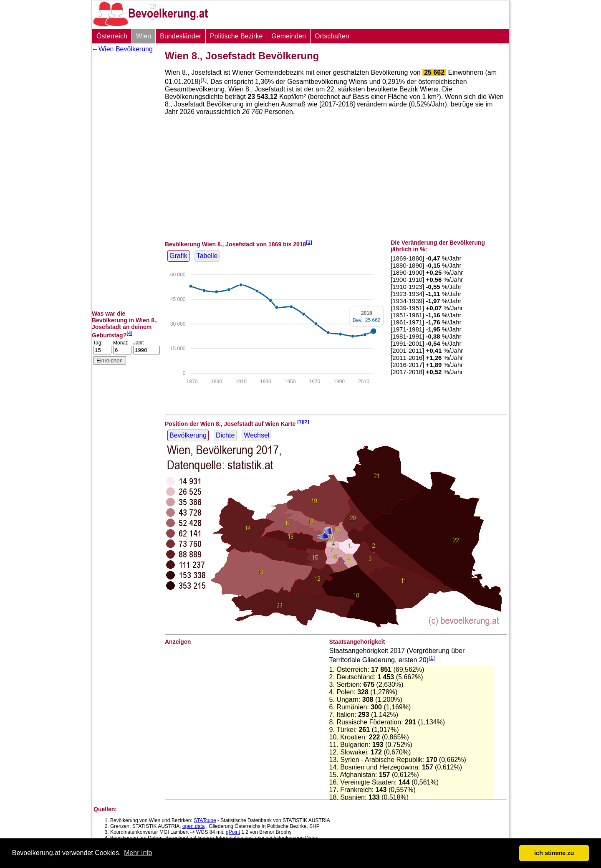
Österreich (112, 36)
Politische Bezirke (236, 36)
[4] (129, 333)
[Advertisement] (125, 182)
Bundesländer (181, 36)
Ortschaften (332, 36)
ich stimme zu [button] (554, 853)
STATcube (205, 820)
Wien (144, 36)
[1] (203, 80)
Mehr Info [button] (138, 853)
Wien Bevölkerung (126, 49)
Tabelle (207, 256)
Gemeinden (289, 36)
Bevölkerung (188, 435)
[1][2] (303, 421)
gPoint (233, 832)
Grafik (178, 256)
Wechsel (256, 435)
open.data (193, 826)
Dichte (225, 435)
